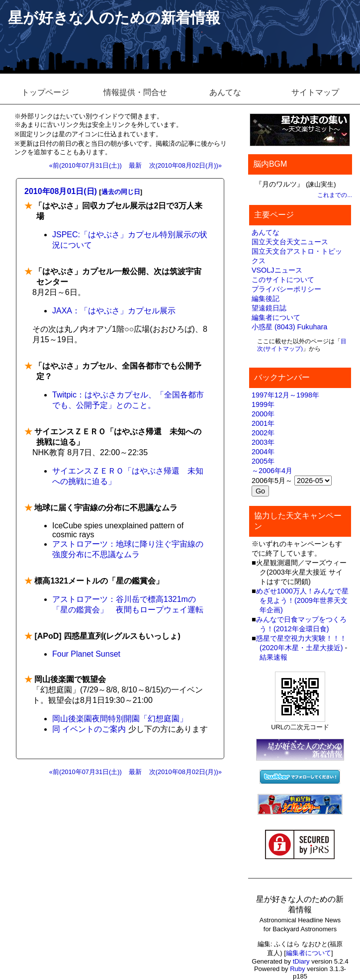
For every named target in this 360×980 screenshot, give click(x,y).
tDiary (301, 961)
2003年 (263, 442)
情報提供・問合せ (135, 92)
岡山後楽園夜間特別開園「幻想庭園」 (120, 719)
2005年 (263, 461)
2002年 (263, 433)
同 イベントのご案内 (89, 729)
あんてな (225, 92)
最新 (135, 165)
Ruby (297, 969)
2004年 (263, 452)
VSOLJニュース (277, 270)
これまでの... (335, 195)
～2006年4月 (272, 471)
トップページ (45, 92)
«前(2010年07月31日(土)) (86, 165)
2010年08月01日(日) (61, 191)
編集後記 (266, 298)
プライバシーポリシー (286, 289)
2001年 (263, 423)
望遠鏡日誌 (269, 308)
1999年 (263, 404)
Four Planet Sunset (86, 654)
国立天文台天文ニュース (290, 242)
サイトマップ (315, 92)
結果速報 (273, 657)
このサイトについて (283, 280)
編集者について (276, 317)
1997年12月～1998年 (285, 395)
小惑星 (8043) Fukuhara (289, 327)
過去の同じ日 (121, 192)
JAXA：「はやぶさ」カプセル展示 (114, 311)
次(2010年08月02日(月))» (185, 165)
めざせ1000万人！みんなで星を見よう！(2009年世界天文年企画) (302, 600)
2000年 (263, 414)
